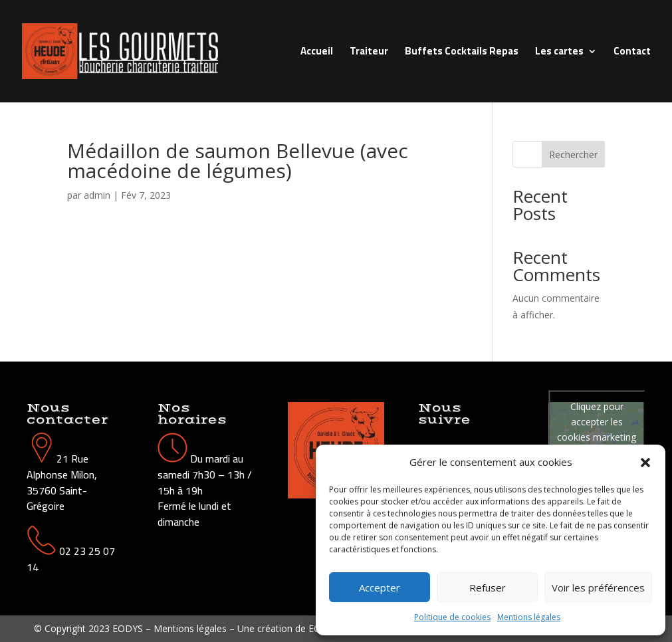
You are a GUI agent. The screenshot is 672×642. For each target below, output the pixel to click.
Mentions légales (529, 617)
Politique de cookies (452, 617)
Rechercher (573, 155)
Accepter (380, 588)
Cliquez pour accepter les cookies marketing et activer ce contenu (597, 437)
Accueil (317, 53)
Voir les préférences (598, 588)
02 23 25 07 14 (71, 559)
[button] (645, 463)
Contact (632, 53)
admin (97, 195)
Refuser (488, 588)
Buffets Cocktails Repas (462, 53)
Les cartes (559, 53)
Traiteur (369, 53)
